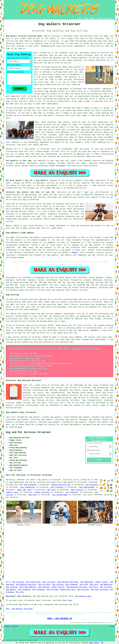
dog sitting (71, 388)
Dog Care (84, 585)
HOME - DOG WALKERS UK (59, 618)
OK (102, 643)
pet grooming (92, 485)
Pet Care (93, 587)
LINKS (86, 18)
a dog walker (68, 482)
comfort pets (12, 492)
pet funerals (72, 492)
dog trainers (77, 490)
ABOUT (92, 18)
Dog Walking (44, 587)
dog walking (51, 91)
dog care (33, 495)
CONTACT (99, 18)
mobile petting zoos (61, 485)
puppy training (42, 492)
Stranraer (40, 278)
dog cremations (28, 487)
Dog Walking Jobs (83, 596)
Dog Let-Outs (49, 582)
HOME (80, 18)
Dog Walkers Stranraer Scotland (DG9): (25, 36)
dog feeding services (43, 400)
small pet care (24, 490)
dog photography (87, 487)
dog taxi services (99, 395)
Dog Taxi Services (99, 590)
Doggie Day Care (68, 590)
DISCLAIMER (108, 18)
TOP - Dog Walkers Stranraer (19, 609)
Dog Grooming (72, 585)
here (20, 427)
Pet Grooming (24, 590)
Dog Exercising (33, 582)
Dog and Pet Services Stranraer (28, 432)
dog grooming (30, 485)
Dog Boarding (87, 582)
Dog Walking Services (68, 582)
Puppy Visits (102, 582)
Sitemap (7, 626)
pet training (57, 487)
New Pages (15, 626)
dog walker (30, 149)
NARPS (75, 253)
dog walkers (30, 108)
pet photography (60, 495)
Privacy (112, 626)
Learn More (94, 643)
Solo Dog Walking (28, 587)
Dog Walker (11, 590)
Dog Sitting (18, 582)
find (13, 417)
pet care (51, 490)
